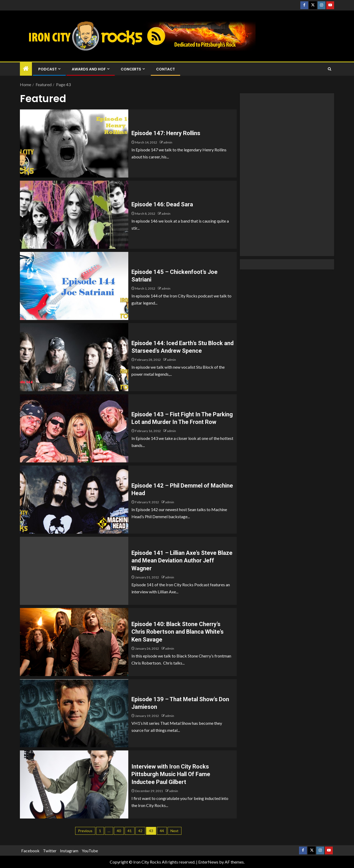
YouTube (90, 851)
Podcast (48, 69)
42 (140, 831)
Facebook (30, 851)
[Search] (330, 69)
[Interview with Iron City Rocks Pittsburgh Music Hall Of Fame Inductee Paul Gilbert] (74, 784)
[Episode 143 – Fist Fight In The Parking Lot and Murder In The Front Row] (74, 428)
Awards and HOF (89, 69)
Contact (165, 69)
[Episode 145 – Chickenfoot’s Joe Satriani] (74, 286)
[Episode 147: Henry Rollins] (74, 143)
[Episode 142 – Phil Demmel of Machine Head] (74, 500)
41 (130, 831)
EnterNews (208, 862)
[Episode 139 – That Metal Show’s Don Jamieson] (74, 713)
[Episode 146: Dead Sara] (74, 215)
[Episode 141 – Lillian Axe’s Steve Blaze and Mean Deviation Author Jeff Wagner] (74, 571)
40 (119, 831)
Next (175, 831)
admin (168, 142)
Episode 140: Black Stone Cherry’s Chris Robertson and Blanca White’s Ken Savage (178, 632)
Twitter (50, 851)
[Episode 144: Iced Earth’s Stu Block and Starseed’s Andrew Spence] (74, 357)
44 (162, 831)
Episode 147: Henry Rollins (166, 133)
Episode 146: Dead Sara (162, 204)
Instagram (69, 851)
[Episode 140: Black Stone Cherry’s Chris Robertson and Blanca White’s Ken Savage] (74, 642)
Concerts (131, 69)
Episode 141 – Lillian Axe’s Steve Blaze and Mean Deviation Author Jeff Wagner (182, 561)
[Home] (26, 69)
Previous (85, 831)
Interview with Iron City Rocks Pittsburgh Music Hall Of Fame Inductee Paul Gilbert (171, 774)
